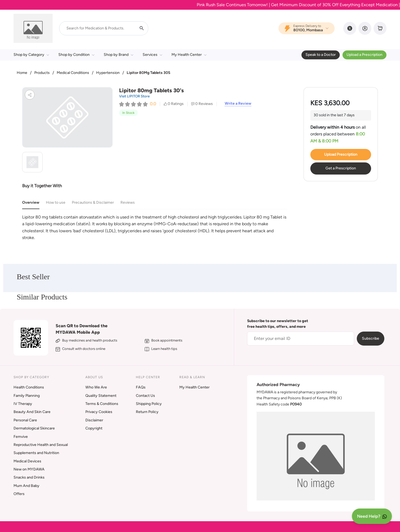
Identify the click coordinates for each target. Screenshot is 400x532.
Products (42, 73)
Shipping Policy (149, 404)
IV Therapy (23, 404)
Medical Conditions (73, 73)
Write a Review (238, 104)
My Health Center (189, 55)
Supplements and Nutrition (36, 453)
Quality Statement (101, 396)
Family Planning (27, 396)
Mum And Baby (26, 486)
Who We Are (96, 387)
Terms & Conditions (102, 404)
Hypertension (108, 73)
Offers (19, 494)
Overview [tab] (31, 202)
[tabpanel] (155, 227)
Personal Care (25, 420)
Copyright (94, 428)
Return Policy (147, 412)
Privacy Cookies (99, 412)
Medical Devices (27, 461)
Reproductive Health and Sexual (41, 445)
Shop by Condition (76, 55)
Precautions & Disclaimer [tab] (93, 202)
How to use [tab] (56, 202)
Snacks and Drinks (29, 477)
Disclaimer (94, 420)
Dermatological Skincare (34, 428)
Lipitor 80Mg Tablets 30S (149, 73)
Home (22, 73)
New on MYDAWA (29, 469)
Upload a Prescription (364, 55)
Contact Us (145, 396)
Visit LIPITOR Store (134, 96)
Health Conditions (29, 387)
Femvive (21, 437)
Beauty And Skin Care (32, 412)
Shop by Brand (119, 55)
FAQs (141, 387)
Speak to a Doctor (321, 55)
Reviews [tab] (128, 202)
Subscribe (371, 338)
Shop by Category (31, 55)
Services (152, 55)
